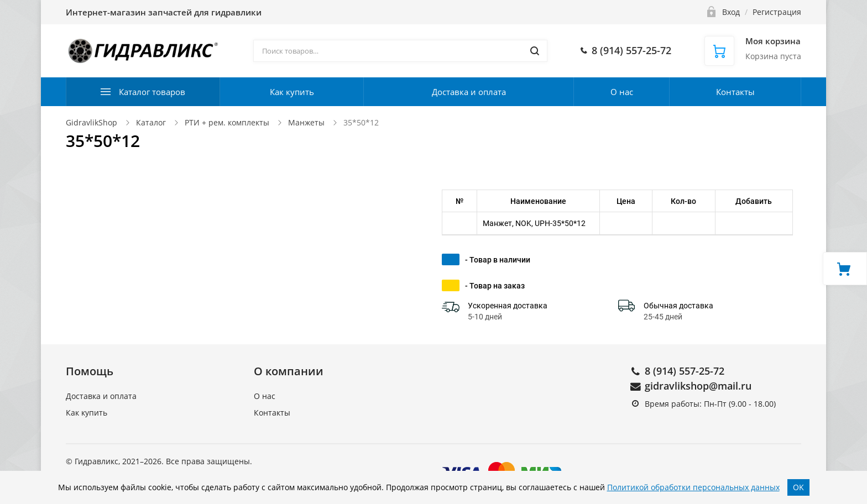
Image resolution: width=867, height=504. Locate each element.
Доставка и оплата (469, 92)
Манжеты (306, 122)
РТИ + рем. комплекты (227, 122)
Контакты (735, 92)
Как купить (292, 92)
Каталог (151, 122)
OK (798, 487)
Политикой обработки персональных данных (693, 487)
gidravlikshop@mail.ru (698, 386)
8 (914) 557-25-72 (685, 371)
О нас (622, 92)
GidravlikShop (92, 122)
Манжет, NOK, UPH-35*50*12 (534, 223)
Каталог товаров (152, 92)
